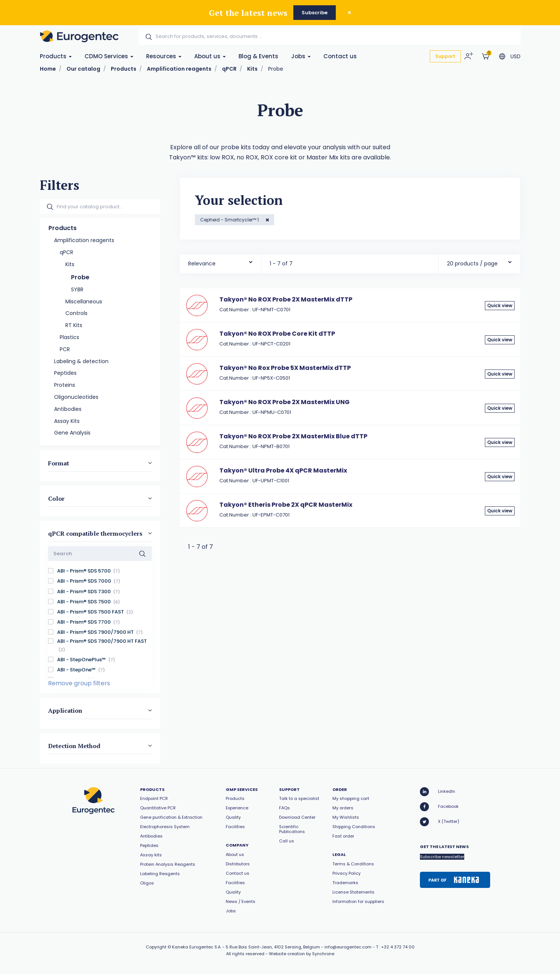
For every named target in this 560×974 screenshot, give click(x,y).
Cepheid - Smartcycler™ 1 (230, 220)
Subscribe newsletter (442, 857)
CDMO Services (109, 56)
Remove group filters (79, 683)
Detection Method (74, 745)
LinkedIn (438, 792)
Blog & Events (258, 56)
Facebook (439, 807)
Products (56, 56)
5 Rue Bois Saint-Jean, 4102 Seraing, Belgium (273, 947)
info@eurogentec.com (348, 947)
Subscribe (315, 13)
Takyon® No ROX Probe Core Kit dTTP (277, 334)
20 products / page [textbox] (472, 264)
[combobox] (221, 262)
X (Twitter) (440, 822)
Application (65, 710)
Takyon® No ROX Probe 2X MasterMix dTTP (286, 299)
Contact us (340, 56)
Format (59, 463)
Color (56, 498)
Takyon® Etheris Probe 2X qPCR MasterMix (286, 505)
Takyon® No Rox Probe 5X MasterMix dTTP (285, 368)
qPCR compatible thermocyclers (95, 533)
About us (210, 56)
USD (515, 56)
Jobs (301, 56)
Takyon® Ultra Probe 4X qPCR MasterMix (283, 470)
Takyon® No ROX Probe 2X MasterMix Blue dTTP (293, 436)
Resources (164, 56)
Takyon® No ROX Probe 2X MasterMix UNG (285, 402)
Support (445, 56)
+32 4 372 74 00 (398, 947)
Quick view (500, 305)
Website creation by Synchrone (302, 954)
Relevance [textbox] (202, 264)
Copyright (156, 947)
